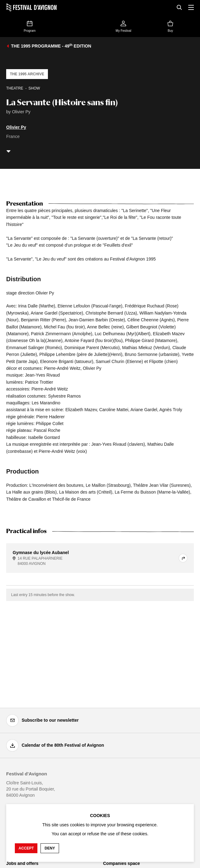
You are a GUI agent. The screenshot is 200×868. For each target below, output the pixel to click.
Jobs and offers (22, 863)
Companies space (122, 863)
